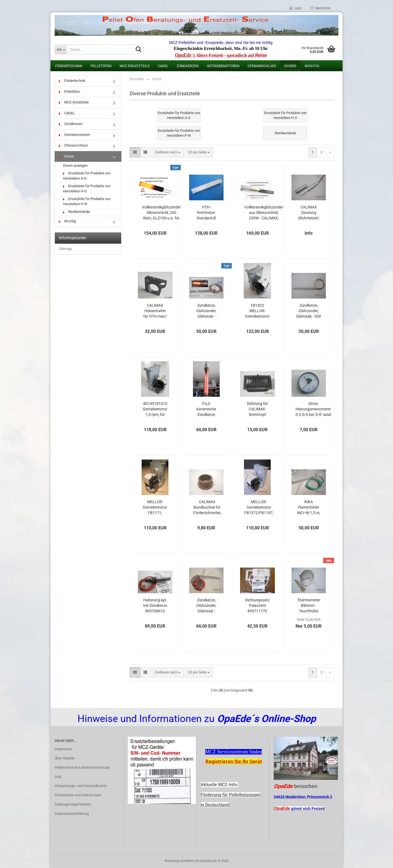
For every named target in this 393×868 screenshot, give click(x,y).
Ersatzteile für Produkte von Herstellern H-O (87, 189)
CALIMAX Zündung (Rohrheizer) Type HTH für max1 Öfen (309, 213)
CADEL (163, 66)
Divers (290, 66)
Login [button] (296, 8)
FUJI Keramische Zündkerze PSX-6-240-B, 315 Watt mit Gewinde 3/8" (206, 409)
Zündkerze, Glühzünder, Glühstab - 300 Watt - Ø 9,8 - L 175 (309, 311)
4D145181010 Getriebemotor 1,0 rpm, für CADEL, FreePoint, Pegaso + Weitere (155, 409)
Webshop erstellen (179, 861)
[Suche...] (61, 49)
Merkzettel (320, 8)
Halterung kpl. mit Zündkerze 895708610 (155, 605)
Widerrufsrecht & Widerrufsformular (82, 767)
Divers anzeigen (75, 165)
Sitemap (65, 249)
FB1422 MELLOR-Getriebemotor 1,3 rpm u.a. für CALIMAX (257, 311)
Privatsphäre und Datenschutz (78, 795)
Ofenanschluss (262, 66)
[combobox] (168, 152)
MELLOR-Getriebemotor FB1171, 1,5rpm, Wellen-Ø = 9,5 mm (155, 508)
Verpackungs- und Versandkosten (81, 786)
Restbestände (76, 212)
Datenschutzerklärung (72, 814)
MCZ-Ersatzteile (135, 66)
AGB (58, 777)
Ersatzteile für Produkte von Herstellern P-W (87, 201)
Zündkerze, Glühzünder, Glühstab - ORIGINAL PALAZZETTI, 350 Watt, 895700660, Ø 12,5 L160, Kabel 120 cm (206, 606)
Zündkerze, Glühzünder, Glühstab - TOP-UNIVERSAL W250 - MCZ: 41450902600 (206, 311)
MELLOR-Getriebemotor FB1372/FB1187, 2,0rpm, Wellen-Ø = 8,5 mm (259, 508)
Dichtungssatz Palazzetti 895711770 (257, 605)
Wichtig (312, 66)
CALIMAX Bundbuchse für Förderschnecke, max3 (207, 508)
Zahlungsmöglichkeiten (73, 804)
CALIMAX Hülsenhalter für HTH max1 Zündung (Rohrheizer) (155, 311)
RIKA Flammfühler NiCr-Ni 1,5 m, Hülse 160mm (309, 508)
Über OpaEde (65, 758)
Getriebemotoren (223, 66)
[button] (135, 152)
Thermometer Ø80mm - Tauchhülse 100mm (309, 606)
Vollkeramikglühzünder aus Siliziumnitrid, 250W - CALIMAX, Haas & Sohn (264, 213)
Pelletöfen (101, 66)
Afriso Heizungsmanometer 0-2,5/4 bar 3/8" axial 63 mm (313, 409)
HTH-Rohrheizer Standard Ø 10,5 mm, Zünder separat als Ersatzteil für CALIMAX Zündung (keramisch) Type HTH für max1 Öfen (206, 213)
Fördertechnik (69, 66)
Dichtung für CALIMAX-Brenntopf (257, 409)
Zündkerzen (188, 66)
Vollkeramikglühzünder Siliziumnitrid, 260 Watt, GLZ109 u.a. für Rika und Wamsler (161, 213)
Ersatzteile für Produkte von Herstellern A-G (87, 176)
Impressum (63, 749)
